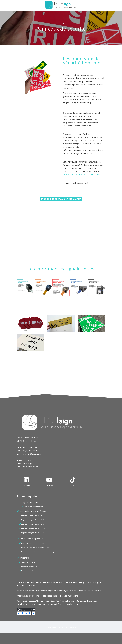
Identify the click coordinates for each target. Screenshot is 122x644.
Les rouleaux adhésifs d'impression (34, 543)
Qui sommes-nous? (32, 502)
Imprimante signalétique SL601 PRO (34, 515)
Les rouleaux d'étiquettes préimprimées (36, 547)
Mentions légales (70, 627)
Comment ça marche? (33, 507)
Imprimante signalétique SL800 (33, 524)
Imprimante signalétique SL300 (33, 533)
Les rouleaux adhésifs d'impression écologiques (39, 552)
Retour (61, 23)
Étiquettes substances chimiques (33, 571)
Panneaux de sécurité (29, 567)
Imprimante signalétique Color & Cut (35, 528)
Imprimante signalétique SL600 (33, 520)
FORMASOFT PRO (57, 627)
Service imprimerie (28, 562)
